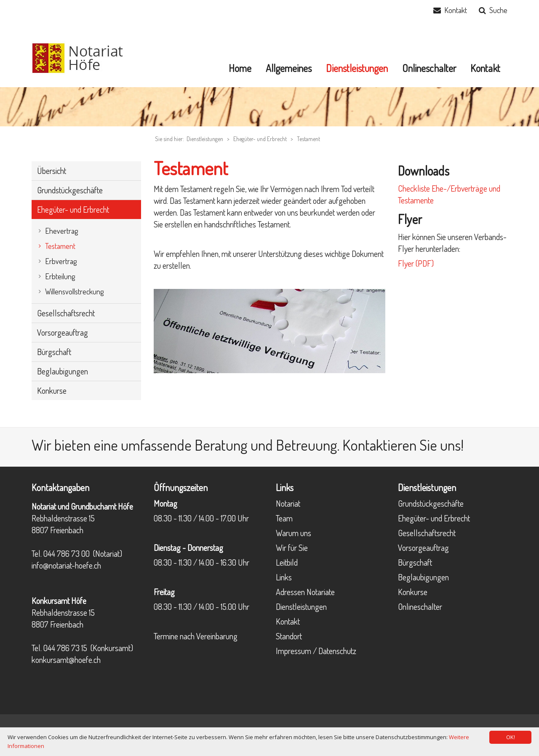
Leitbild (287, 562)
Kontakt (456, 10)
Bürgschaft (415, 562)
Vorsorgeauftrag (423, 548)
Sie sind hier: (169, 139)
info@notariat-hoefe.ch (66, 565)
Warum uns (294, 533)
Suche (498, 10)
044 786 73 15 (65, 648)
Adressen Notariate (305, 592)
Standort (289, 636)
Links (284, 577)
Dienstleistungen (301, 606)
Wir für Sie (292, 548)
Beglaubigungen (423, 577)
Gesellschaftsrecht (427, 533)
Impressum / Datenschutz (316, 651)
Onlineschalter (420, 606)
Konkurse (413, 592)
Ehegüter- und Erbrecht (260, 139)
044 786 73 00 (67, 553)
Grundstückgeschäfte (431, 503)
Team (284, 518)
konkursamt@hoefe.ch (66, 660)
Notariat (288, 503)
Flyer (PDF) (416, 263)
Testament (308, 139)
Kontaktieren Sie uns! (403, 445)
